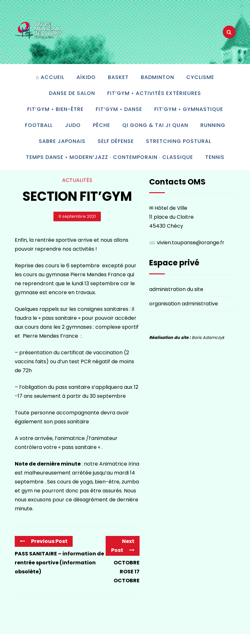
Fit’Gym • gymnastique (189, 109)
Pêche (101, 125)
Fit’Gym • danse (119, 109)
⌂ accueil (50, 77)
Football (39, 125)
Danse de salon (72, 93)
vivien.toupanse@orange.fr (191, 243)
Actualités (77, 180)
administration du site (176, 289)
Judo (73, 125)
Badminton (157, 77)
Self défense (116, 141)
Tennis (215, 157)
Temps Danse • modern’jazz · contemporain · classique (109, 157)
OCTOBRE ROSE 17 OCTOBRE (127, 572)
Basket (118, 77)
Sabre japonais (62, 141)
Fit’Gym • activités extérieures (154, 93)
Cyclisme (200, 77)
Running (213, 125)
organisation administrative (184, 304)
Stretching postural (179, 141)
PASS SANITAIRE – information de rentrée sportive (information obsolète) (59, 563)
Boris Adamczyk (208, 338)
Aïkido (86, 77)
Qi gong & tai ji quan (155, 125)
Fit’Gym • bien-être (55, 109)
